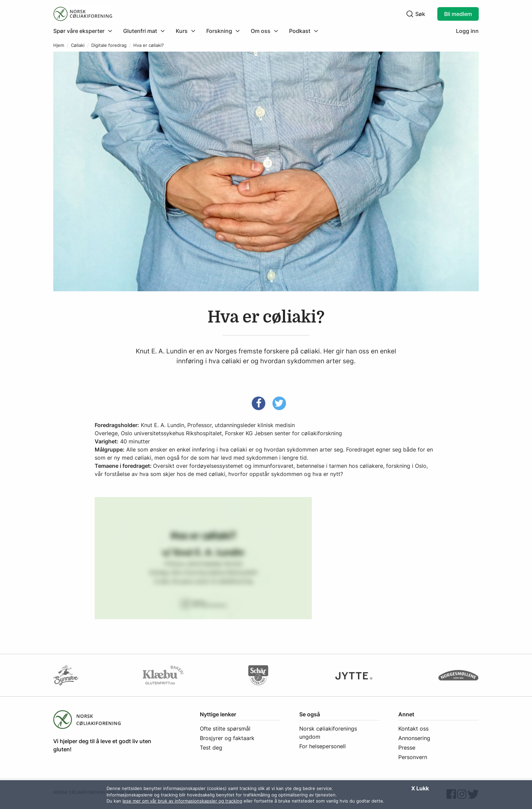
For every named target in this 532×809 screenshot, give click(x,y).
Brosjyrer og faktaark (227, 738)
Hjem (59, 45)
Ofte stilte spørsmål (225, 729)
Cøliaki (78, 45)
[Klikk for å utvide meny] (83, 31)
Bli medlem (458, 14)
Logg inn (467, 31)
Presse (407, 748)
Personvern (413, 757)
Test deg (211, 748)
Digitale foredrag (109, 45)
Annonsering (414, 738)
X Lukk (420, 788)
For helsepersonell (322, 746)
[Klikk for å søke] (410, 14)
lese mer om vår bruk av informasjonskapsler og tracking (182, 801)
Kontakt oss (413, 729)
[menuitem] (85, 31)
